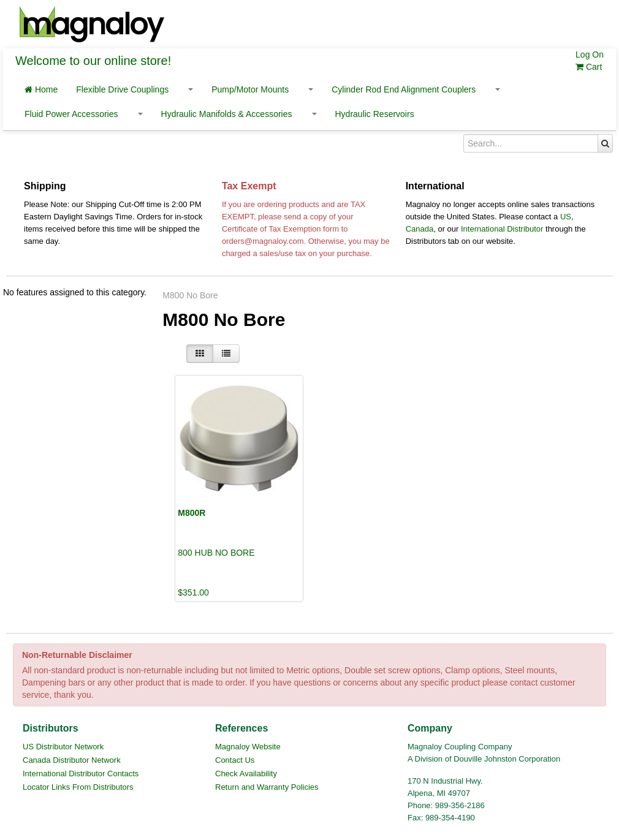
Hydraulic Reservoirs (375, 114)
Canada (420, 229)
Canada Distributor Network (72, 760)
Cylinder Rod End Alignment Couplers (404, 89)
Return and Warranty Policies (267, 787)
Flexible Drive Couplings (122, 89)
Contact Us (235, 760)
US (566, 217)
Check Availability (246, 774)
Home (41, 89)
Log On (590, 55)
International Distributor (502, 229)
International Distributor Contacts (81, 774)
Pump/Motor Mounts (250, 89)
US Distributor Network (63, 747)
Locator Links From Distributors (78, 787)
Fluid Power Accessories (71, 114)
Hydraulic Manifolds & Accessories (227, 114)
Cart (589, 67)
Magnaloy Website (248, 747)
